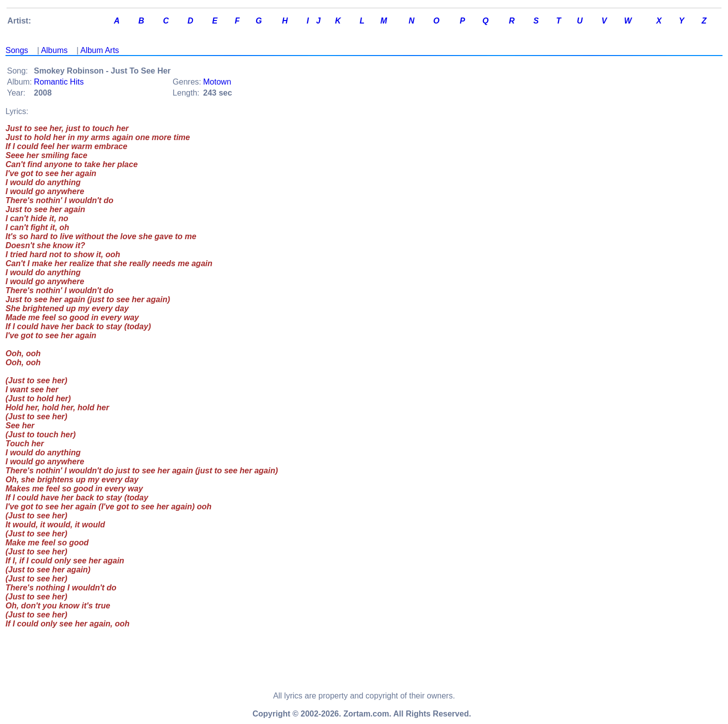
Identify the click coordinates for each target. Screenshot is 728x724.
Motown (217, 82)
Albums (54, 50)
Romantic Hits (59, 82)
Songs (17, 50)
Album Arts (100, 50)
